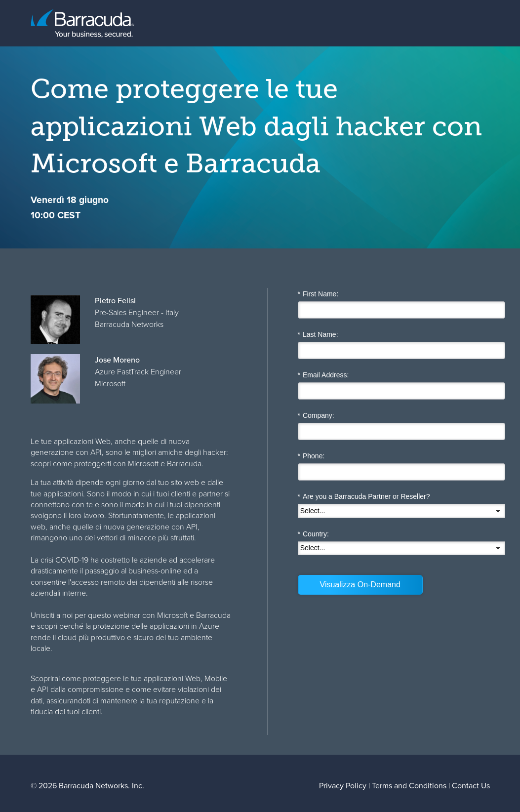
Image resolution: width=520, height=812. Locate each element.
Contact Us (471, 786)
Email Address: (323, 375)
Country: (313, 534)
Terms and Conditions (409, 786)
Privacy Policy (343, 786)
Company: (316, 416)
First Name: (318, 294)
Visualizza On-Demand (360, 585)
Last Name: (318, 335)
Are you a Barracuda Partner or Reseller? (364, 497)
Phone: (311, 456)
